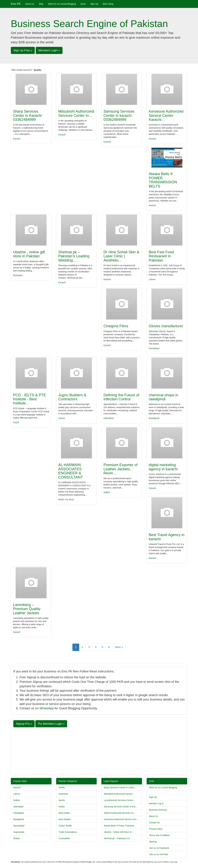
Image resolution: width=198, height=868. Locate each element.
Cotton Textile (65, 826)
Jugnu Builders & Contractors (72, 397)
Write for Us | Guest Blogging (62, 4)
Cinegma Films (116, 326)
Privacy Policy (156, 829)
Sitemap (153, 842)
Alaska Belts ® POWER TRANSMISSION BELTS (163, 180)
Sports (62, 800)
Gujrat (16, 422)
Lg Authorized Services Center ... (120, 800)
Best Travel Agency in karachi (167, 537)
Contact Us (154, 823)
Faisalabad (154, 348)
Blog (41, 4)
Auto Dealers (65, 819)
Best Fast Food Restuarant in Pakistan (161, 256)
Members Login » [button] (49, 50)
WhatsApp (47, 708)
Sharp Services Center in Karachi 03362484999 (27, 115)
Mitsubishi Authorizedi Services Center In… (76, 113)
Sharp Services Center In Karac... (120, 787)
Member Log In (156, 803)
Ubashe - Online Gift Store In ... (119, 832)
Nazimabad (19, 826)
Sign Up (94, 4)
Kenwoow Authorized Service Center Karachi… (166, 115)
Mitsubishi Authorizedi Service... (119, 794)
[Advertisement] (99, 751)
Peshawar (18, 275)
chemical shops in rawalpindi (164, 397)
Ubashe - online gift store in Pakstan (29, 254)
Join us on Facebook (159, 848)
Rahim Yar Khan (66, 499)
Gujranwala (19, 832)
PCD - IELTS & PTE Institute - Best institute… (29, 399)
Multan (17, 838)
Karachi (17, 139)
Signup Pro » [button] (24, 724)
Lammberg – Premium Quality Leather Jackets (27, 609)
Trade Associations (68, 832)
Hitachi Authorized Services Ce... (120, 813)
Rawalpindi (154, 418)
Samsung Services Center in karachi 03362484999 (119, 115)
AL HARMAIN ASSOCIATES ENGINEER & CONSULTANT (71, 471)
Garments (63, 794)
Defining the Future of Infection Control (121, 397)
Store (83, 4)
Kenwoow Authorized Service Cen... (121, 819)
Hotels (62, 807)
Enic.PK (16, 4)
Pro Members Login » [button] (51, 724)
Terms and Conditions (160, 835)
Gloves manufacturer (166, 326)
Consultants (64, 838)
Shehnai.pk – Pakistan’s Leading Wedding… (74, 256)
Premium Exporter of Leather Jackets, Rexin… (121, 469)
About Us (30, 4)
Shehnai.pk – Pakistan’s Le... (118, 838)
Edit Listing (108, 4)
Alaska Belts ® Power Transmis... (120, 826)
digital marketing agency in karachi (163, 467)
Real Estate (64, 813)
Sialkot (107, 492)
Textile (62, 787)
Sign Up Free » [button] (23, 50)
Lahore (152, 279)
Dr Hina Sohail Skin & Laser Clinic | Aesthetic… (121, 256)
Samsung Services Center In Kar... (120, 807)
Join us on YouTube (159, 854)
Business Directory (158, 810)
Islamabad (109, 418)
